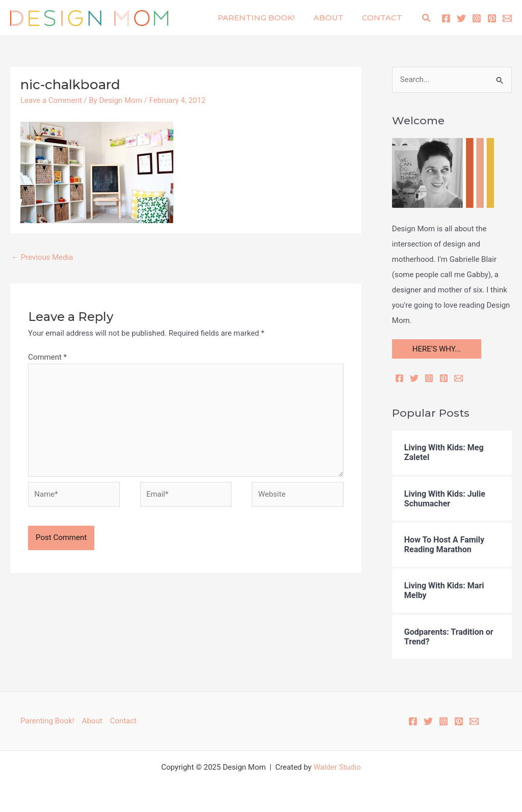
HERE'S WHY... (437, 349)
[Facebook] (446, 18)
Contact (384, 18)
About (334, 18)
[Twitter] (461, 18)
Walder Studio (337, 767)
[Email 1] (507, 18)
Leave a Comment (51, 100)
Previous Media (42, 257)
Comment (47, 357)
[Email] (459, 378)
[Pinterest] (492, 18)
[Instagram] (477, 18)
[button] (427, 18)
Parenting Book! (265, 18)
